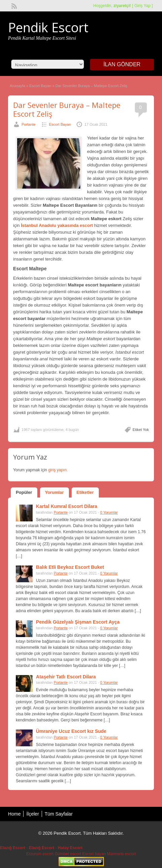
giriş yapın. (58, 470)
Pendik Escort (48, 27)
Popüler (24, 492)
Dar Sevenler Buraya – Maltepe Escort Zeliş (67, 109)
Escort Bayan (40, 86)
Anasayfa (17, 86)
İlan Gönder (122, 64)
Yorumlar (54, 492)
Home (14, 814)
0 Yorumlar (109, 512)
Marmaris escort (121, 854)
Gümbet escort (68, 854)
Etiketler (85, 492)
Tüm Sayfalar (59, 814)
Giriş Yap (143, 6)
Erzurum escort (40, 854)
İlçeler (32, 814)
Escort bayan (94, 854)
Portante (29, 124)
